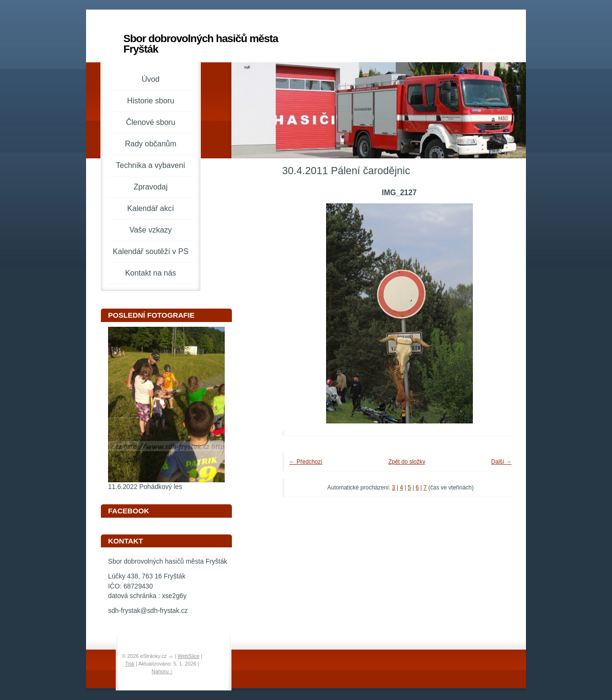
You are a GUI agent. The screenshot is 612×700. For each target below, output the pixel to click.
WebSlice (189, 656)
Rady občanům (151, 144)
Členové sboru (150, 122)
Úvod (150, 79)
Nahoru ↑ (162, 671)
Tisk (130, 664)
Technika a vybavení (151, 165)
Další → (501, 462)
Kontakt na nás (151, 273)
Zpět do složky (407, 462)
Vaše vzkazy (151, 230)
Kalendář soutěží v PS (151, 251)
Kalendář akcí (151, 208)
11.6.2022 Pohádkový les (145, 487)
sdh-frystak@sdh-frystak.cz (148, 611)
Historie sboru (151, 101)
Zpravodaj (150, 187)
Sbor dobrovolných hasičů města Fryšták (201, 44)
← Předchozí (306, 462)
